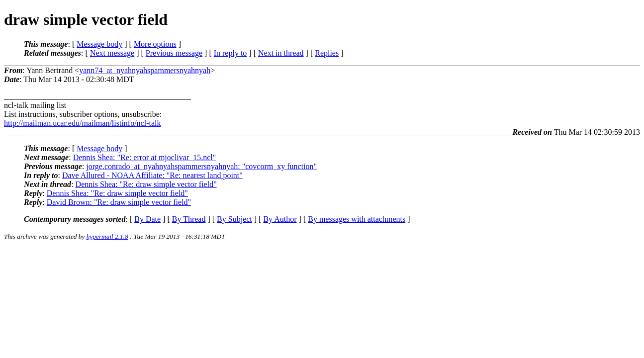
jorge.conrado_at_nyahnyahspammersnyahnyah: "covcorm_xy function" (201, 166)
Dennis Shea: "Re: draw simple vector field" (146, 184)
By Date (147, 219)
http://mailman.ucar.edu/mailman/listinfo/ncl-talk (82, 123)
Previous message (174, 53)
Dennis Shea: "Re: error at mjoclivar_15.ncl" (145, 157)
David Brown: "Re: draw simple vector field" (119, 202)
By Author (280, 219)
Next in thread (281, 53)
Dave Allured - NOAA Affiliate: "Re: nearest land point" (152, 175)
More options (155, 44)
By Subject (234, 219)
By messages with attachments (357, 219)
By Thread (189, 219)
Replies (327, 53)
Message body (99, 44)
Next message (112, 53)
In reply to (230, 53)
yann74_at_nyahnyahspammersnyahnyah (145, 70)
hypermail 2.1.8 (107, 236)
